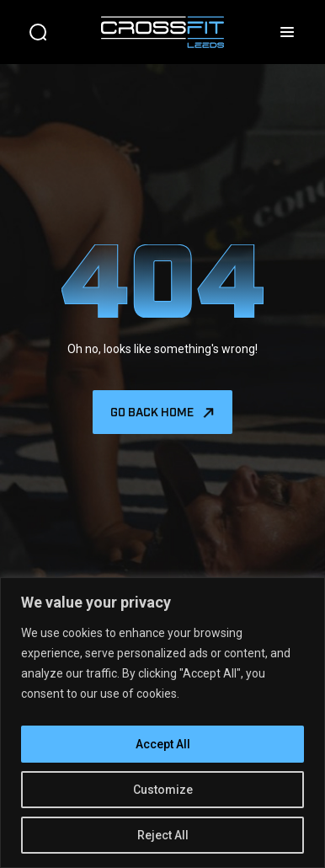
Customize (163, 790)
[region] (162, 723)
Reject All (163, 835)
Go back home (152, 411)
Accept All (163, 744)
